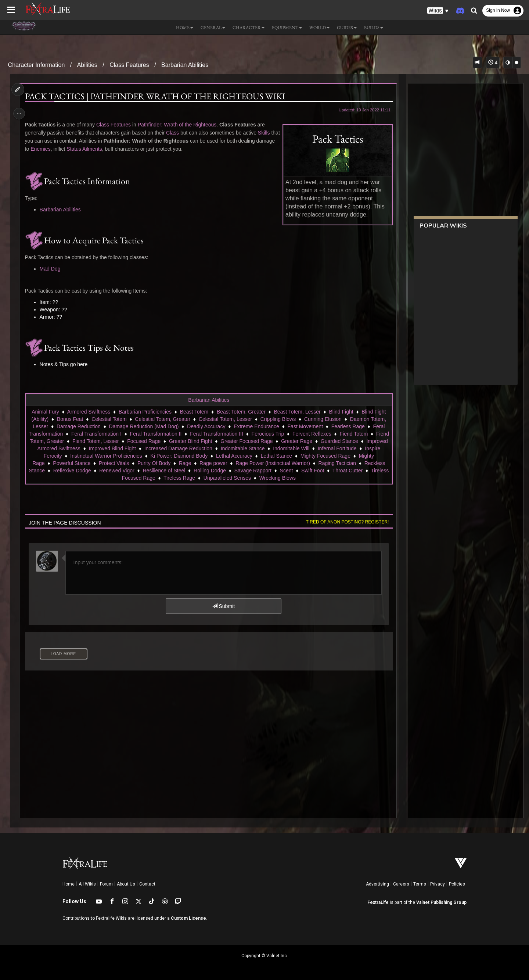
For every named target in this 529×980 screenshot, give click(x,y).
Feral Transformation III (235, 434)
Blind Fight (341, 412)
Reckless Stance (89, 471)
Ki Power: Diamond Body (220, 456)
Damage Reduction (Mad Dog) (144, 426)
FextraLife (378, 902)
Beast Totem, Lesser (297, 412)
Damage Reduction (78, 426)
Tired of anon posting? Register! (345, 522)
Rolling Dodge (273, 471)
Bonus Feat (70, 419)
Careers (401, 884)
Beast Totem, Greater (241, 412)
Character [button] (249, 28)
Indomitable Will (337, 448)
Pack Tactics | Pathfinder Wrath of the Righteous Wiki (157, 96)
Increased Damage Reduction (224, 448)
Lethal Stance (317, 456)
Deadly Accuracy (206, 426)
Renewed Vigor (180, 471)
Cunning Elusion (323, 419)
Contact (147, 884)
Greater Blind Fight (232, 441)
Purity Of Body (198, 463)
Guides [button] (347, 28)
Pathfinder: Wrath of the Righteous (179, 125)
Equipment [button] (287, 28)
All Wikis (87, 884)
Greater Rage (338, 441)
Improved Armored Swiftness (93, 448)
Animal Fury (45, 412)
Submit (223, 606)
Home (69, 884)
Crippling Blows (278, 419)
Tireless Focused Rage (167, 478)
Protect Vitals (158, 463)
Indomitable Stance (289, 448)
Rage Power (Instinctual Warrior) (316, 463)
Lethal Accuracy (275, 456)
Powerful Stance (115, 463)
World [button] (319, 28)
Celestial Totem (109, 419)
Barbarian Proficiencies (145, 412)
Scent (350, 471)
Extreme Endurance (256, 426)
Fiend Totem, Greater (81, 441)
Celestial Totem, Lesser (225, 419)
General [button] (213, 28)
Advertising (377, 884)
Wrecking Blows (315, 478)
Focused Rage (185, 441)
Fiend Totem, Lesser (137, 441)
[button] (438, 11)
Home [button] (185, 28)
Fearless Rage (348, 426)
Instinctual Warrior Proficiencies (147, 456)
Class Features (129, 65)
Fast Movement (305, 426)
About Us (126, 884)
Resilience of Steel (227, 471)
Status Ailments (106, 149)
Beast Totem (194, 412)
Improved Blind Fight (158, 448)
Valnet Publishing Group (441, 902)
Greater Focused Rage (288, 441)
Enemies (62, 149)
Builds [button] (374, 28)
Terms (420, 884)
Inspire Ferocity (86, 456)
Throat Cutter (117, 478)
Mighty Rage (74, 463)
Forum (106, 884)
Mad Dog (52, 269)
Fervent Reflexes (330, 434)
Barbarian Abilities (185, 65)
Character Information (37, 65)
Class (174, 133)
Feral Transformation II (174, 434)
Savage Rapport (316, 471)
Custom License (188, 918)
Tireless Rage (217, 478)
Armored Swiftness (88, 412)
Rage (229, 463)
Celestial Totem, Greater (163, 419)
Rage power (257, 463)
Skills (266, 133)
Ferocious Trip (286, 434)
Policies (457, 884)
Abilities (87, 65)
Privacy (438, 884)
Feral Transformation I (114, 434)
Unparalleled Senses (265, 478)
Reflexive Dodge (135, 471)
